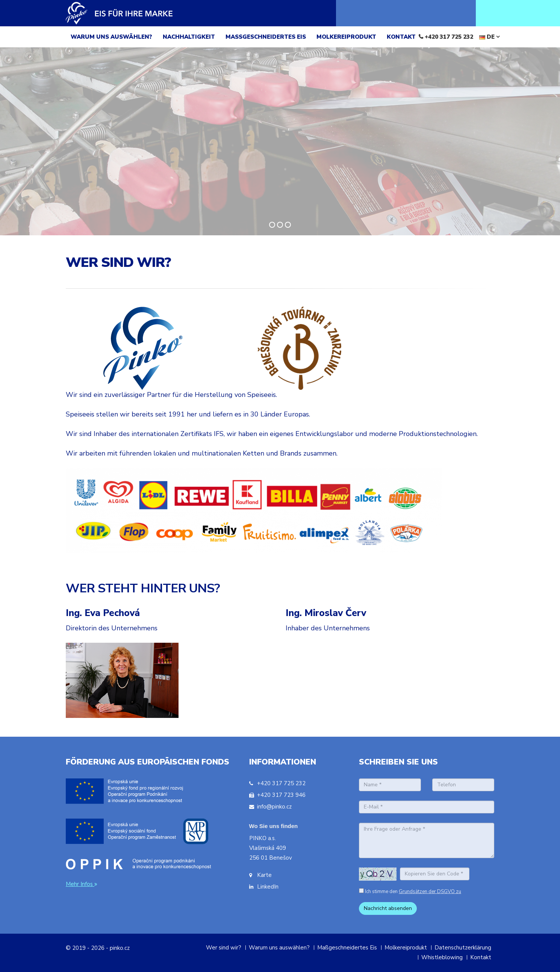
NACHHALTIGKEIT (189, 37)
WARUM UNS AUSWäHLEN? (111, 37)
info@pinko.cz (274, 807)
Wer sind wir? (224, 948)
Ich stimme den (413, 892)
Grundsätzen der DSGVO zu (430, 892)
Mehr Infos (82, 884)
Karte (264, 875)
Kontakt (481, 957)
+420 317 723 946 (281, 795)
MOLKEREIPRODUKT (346, 37)
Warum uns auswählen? (279, 948)
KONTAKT (401, 37)
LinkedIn (268, 887)
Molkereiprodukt (406, 948)
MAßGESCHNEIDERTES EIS (266, 37)
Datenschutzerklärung (463, 948)
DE (490, 37)
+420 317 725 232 (449, 37)
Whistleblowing (442, 957)
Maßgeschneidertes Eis (347, 948)
